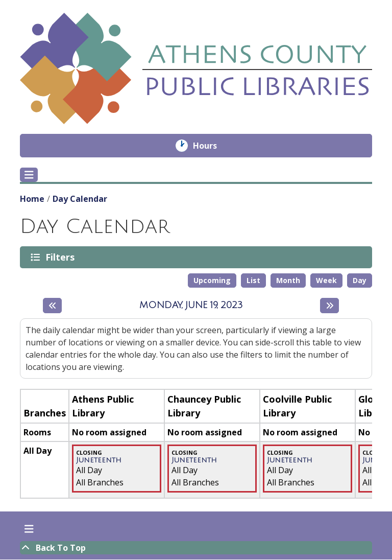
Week (326, 280)
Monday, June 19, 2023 (191, 306)
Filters (62, 257)
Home (32, 199)
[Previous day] (52, 306)
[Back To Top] (196, 548)
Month (288, 280)
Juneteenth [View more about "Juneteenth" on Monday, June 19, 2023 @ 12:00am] (99, 460)
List (253, 280)
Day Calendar (80, 199)
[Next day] (329, 306)
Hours (212, 146)
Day (360, 280)
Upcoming (212, 280)
